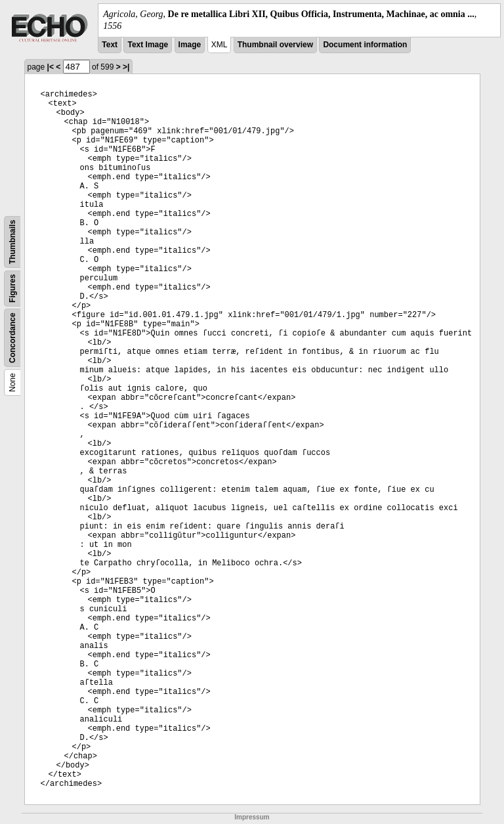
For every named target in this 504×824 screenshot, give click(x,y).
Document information (365, 45)
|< (51, 67)
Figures (12, 289)
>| (126, 67)
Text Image (148, 45)
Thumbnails (12, 242)
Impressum (252, 817)
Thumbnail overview (275, 45)
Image (190, 45)
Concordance (12, 338)
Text (110, 45)
